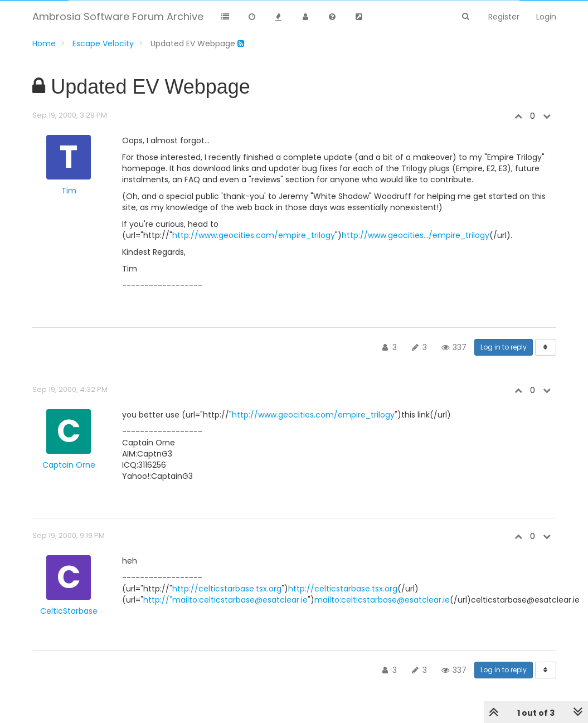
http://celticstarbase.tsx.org (227, 589)
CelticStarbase (69, 611)
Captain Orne (69, 465)
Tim (69, 191)
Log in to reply (504, 347)
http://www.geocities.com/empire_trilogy (254, 235)
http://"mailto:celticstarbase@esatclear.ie (225, 600)
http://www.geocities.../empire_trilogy (416, 235)
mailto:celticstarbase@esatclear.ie (382, 600)
